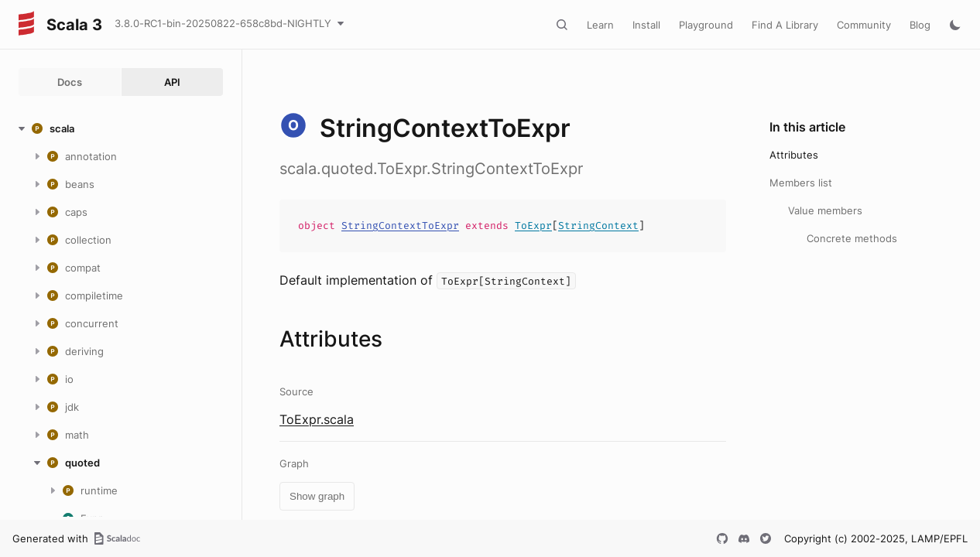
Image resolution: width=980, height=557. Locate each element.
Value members (825, 210)
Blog (920, 25)
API (172, 82)
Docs (70, 82)
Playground (706, 25)
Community (864, 25)
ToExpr (533, 226)
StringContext (598, 226)
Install (646, 25)
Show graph (317, 496)
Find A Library (785, 25)
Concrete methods (852, 238)
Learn (600, 25)
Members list (801, 183)
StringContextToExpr (400, 226)
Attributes (794, 155)
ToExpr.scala (317, 419)
